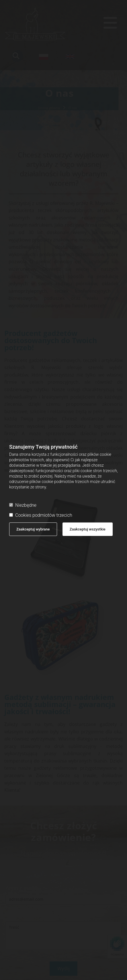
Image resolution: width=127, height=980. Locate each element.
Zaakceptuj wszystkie (88, 529)
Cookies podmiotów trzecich (41, 515)
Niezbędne (23, 505)
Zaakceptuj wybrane (33, 529)
